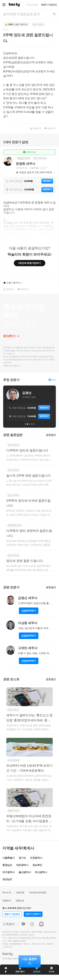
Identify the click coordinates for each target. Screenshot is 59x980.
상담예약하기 (29, 611)
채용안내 (20, 901)
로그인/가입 (32, 5)
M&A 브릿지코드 (39, 944)
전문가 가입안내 (49, 5)
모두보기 (51, 435)
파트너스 (27, 944)
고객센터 (9, 924)
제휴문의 (7, 901)
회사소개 (7, 892)
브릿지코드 (8, 947)
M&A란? (50, 944)
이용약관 (20, 892)
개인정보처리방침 (38, 892)
